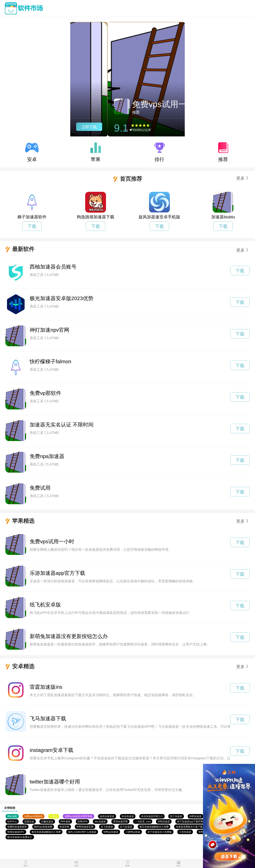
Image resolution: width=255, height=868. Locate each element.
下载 (32, 226)
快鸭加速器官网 (85, 827)
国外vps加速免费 (43, 827)
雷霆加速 (29, 821)
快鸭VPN (82, 821)
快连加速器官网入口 (152, 816)
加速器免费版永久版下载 (189, 827)
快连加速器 (128, 816)
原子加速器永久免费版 (160, 832)
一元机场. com (143, 821)
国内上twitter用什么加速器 (82, 832)
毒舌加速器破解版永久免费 (154, 827)
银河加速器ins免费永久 (20, 837)
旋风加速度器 (107, 816)
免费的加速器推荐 (17, 827)
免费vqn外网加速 (34, 816)
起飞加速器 (107, 827)
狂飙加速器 (47, 821)
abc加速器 (100, 821)
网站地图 (12, 816)
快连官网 (64, 827)
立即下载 (166, 127)
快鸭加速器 (195, 816)
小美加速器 (185, 832)
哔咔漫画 (65, 821)
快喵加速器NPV (16, 832)
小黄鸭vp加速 (133, 832)
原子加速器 (176, 816)
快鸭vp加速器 (111, 832)
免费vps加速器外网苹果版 (79, 816)
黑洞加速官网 (120, 821)
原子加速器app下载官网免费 (192, 821)
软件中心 (12, 821)
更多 (240, 178)
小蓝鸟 (54, 816)
